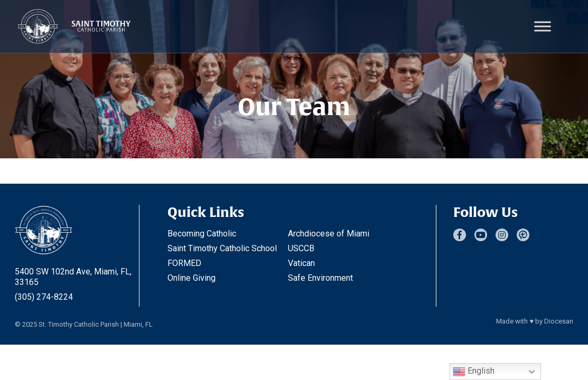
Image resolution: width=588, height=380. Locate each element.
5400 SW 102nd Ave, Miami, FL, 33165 (73, 277)
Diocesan (559, 321)
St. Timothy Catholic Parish (79, 324)
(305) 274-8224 (44, 297)
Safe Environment (320, 278)
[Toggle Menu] (543, 26)
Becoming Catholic (202, 234)
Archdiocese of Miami (329, 234)
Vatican (301, 263)
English (474, 372)
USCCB (301, 248)
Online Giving (192, 278)
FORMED (184, 263)
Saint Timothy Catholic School (222, 248)
